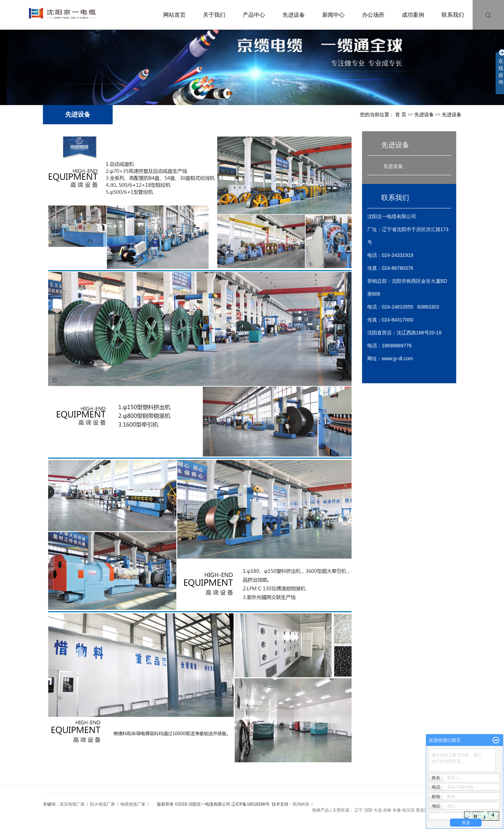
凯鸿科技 (301, 804)
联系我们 (453, 15)
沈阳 (368, 810)
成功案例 (413, 15)
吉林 (387, 810)
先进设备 (294, 15)
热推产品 (321, 810)
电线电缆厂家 (133, 804)
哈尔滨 (408, 810)
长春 (397, 810)
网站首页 (174, 15)
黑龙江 (422, 810)
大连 (378, 810)
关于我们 (214, 15)
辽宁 (359, 810)
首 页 (401, 115)
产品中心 (254, 15)
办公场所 (373, 15)
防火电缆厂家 (103, 804)
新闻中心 (333, 15)
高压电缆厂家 (72, 804)
